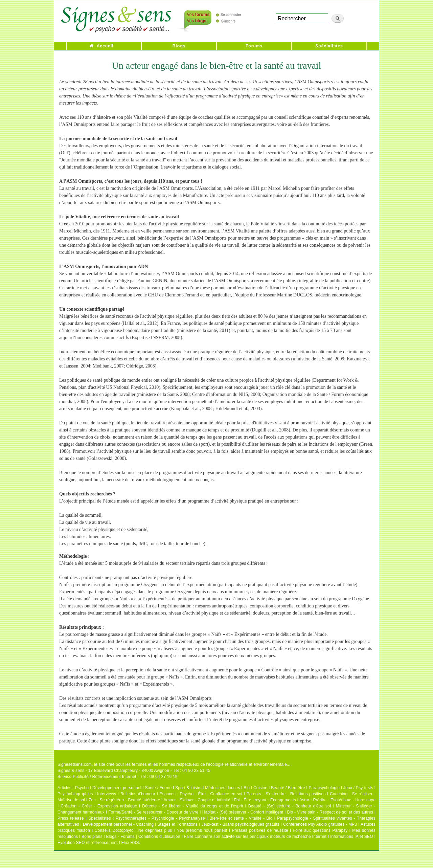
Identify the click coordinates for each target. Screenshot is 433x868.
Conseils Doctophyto (114, 830)
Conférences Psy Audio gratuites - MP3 (320, 824)
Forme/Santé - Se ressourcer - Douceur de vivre (153, 812)
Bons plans (92, 837)
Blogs (179, 46)
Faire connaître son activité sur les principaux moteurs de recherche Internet (255, 837)
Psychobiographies (75, 794)
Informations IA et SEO (352, 837)
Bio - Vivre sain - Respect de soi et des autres (330, 812)
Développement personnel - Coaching (118, 824)
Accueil (105, 46)
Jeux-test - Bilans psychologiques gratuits (240, 824)
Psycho (82, 788)
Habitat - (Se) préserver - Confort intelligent (243, 812)
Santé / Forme (158, 788)
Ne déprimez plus (155, 830)
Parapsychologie (324, 788)
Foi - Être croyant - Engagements (265, 800)
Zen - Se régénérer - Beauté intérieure (124, 800)
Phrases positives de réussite (260, 830)
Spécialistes (329, 46)
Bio (247, 788)
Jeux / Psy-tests (358, 788)
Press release (71, 818)
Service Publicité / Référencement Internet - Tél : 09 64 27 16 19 (118, 777)
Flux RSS (130, 843)
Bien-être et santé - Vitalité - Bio (241, 818)
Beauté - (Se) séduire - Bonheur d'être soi (290, 806)
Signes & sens (71, 771)
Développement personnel (117, 788)
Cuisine (260, 788)
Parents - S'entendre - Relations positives (286, 794)
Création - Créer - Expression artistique (99, 806)
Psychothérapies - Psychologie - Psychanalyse (160, 818)
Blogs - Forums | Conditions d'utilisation (143, 837)
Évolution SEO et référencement (88, 843)
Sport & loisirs (188, 788)
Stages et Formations (177, 824)
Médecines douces (222, 788)
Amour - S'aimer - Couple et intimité (197, 800)
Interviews (107, 794)
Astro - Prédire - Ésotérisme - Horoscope (337, 800)
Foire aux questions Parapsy (320, 830)
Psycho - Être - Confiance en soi (211, 794)
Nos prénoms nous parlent (202, 830)
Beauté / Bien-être (288, 788)
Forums (254, 46)
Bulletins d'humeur (138, 794)
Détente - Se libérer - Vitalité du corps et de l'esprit (193, 806)
